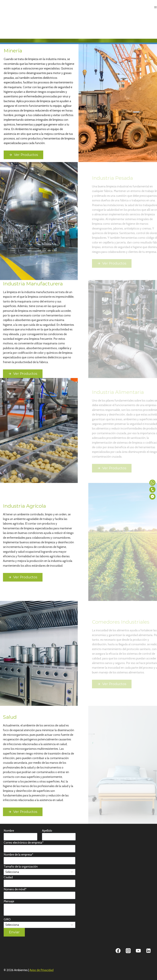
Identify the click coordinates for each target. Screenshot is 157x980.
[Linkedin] (148, 951)
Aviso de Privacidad (41, 970)
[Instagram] (128, 951)
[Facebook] (118, 951)
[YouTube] (138, 951)
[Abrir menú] (155, 7)
